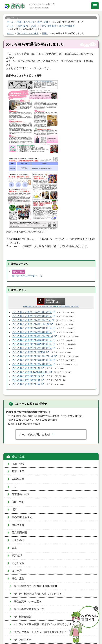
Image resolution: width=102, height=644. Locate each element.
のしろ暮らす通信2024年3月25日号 (32, 332)
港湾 (14, 510)
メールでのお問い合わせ (34, 434)
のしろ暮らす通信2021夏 (26, 380)
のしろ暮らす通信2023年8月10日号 (32, 340)
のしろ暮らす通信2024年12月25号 (31, 320)
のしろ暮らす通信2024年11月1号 (31, 324)
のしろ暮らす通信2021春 (26, 384)
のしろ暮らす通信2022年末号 (29, 352)
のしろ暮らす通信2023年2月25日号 (32, 348)
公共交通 (17, 571)
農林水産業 (18, 479)
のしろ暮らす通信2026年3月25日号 (32, 312)
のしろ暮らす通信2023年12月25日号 (33, 336)
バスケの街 (18, 540)
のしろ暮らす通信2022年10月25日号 (33, 356)
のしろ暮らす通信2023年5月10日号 (32, 344)
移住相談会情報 (23, 617)
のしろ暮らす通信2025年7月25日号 (32, 316)
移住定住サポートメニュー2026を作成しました (40, 632)
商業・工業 (18, 471)
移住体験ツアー (23, 640)
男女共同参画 (19, 533)
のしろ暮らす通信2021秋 (26, 376)
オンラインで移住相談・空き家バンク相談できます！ (44, 624)
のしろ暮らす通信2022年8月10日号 (32, 360)
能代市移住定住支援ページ (27, 276)
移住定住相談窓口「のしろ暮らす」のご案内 (39, 594)
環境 (14, 548)
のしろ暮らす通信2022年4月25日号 (32, 364)
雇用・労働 (18, 464)
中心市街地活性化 (22, 517)
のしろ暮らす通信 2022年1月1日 (30, 372)
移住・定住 (18, 457)
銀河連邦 (17, 556)
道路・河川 (18, 502)
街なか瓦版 (18, 563)
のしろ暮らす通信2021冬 (26, 368)
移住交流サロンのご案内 (28, 602)
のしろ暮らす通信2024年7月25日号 (32, 328)
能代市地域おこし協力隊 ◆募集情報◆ (36, 586)
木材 (14, 487)
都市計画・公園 (21, 494)
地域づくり (18, 525)
